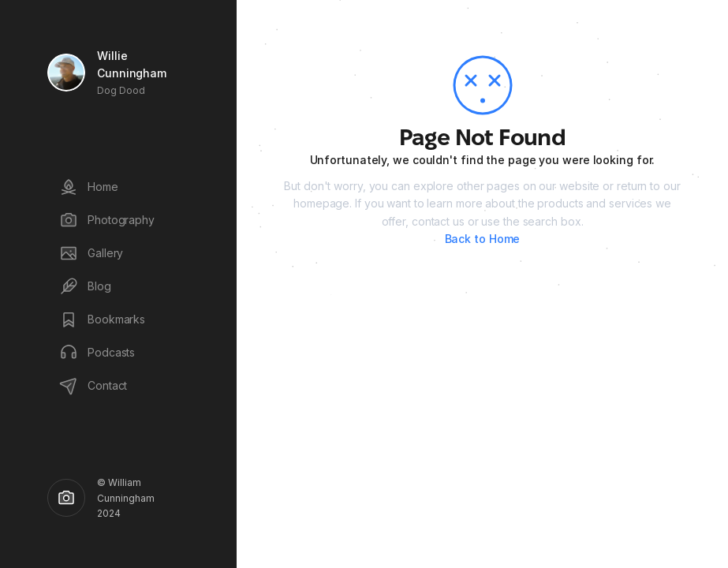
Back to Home (483, 239)
